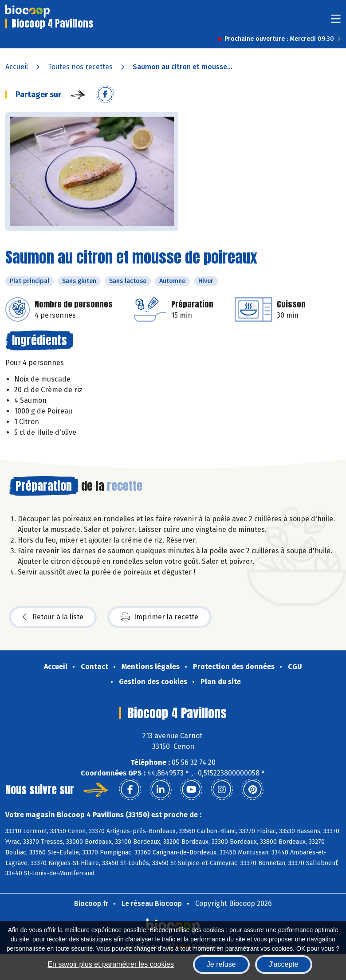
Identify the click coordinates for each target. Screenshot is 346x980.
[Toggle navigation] (336, 22)
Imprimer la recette (159, 617)
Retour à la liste (53, 617)
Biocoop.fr (91, 903)
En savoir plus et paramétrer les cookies (111, 964)
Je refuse (221, 964)
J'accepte (284, 964)
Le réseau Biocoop (152, 903)
